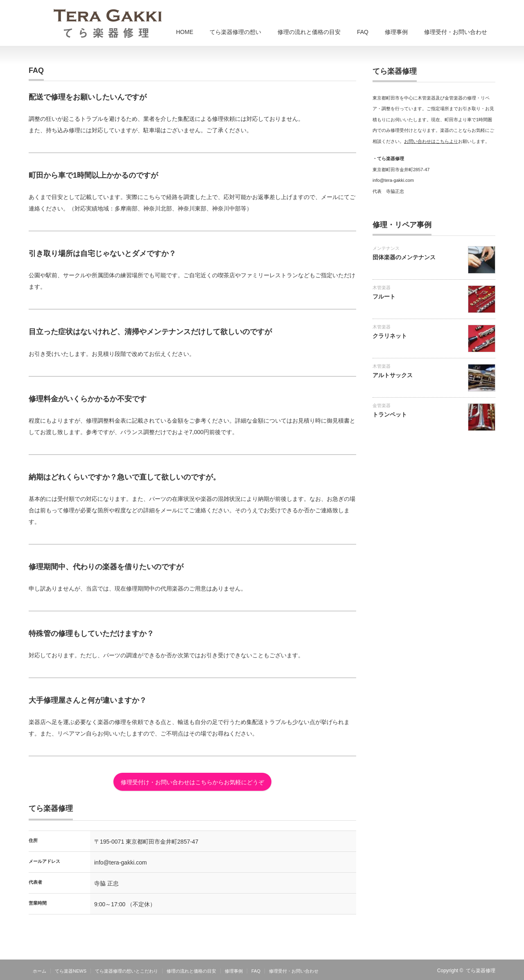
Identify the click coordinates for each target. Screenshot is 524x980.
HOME (185, 32)
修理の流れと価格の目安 (309, 32)
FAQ (363, 32)
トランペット (390, 414)
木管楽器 (382, 287)
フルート (384, 296)
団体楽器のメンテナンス (404, 257)
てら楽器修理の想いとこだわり (126, 971)
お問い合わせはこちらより (431, 141)
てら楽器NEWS (71, 971)
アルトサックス (393, 375)
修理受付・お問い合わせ (456, 32)
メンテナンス (386, 248)
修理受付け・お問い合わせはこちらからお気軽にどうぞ (192, 782)
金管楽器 (382, 405)
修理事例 (396, 32)
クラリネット (390, 336)
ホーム (40, 971)
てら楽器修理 (481, 971)
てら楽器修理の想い (235, 32)
